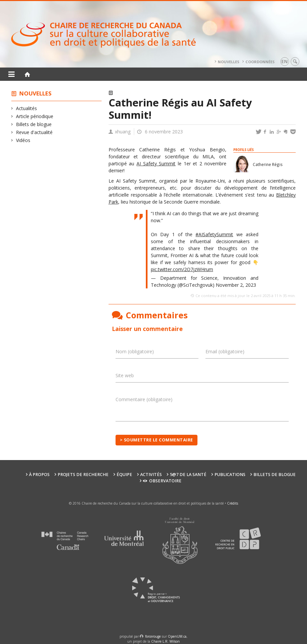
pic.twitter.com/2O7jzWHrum (182, 269)
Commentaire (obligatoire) (144, 399)
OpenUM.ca (177, 636)
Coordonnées (260, 62)
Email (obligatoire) (225, 351)
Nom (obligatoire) (135, 351)
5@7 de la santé (188, 475)
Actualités (27, 108)
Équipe (124, 475)
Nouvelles (229, 62)
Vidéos (23, 140)
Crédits (233, 503)
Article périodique (35, 116)
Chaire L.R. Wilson (165, 641)
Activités (151, 475)
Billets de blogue (34, 124)
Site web (125, 375)
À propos (39, 475)
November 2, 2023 (236, 285)
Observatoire (162, 481)
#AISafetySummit (214, 234)
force (153, 636)
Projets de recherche (83, 475)
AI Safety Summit (156, 163)
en (285, 61)
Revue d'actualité (34, 132)
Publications (230, 475)
